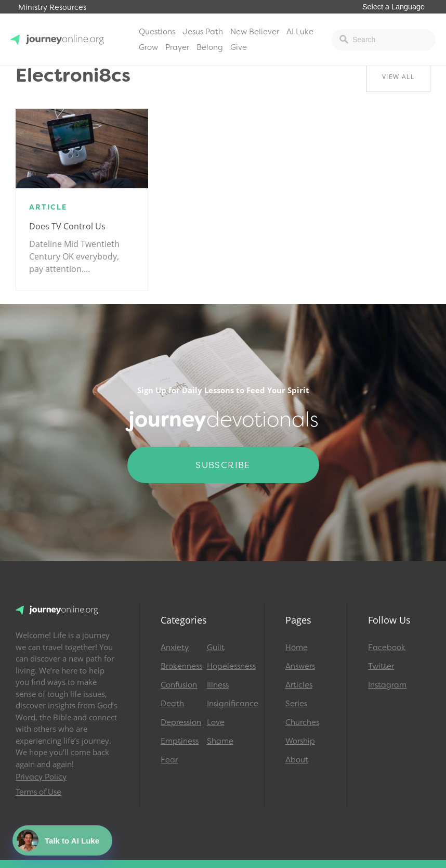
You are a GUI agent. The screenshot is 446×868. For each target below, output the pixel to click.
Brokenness (179, 666)
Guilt (216, 647)
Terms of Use (38, 792)
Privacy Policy (41, 777)
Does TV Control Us (67, 226)
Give (239, 47)
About (297, 760)
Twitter (381, 666)
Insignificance (225, 704)
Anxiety (175, 647)
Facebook (387, 647)
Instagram (387, 685)
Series (296, 704)
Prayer (177, 47)
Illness (218, 685)
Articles (299, 685)
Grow (148, 47)
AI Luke (300, 32)
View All (398, 77)
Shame (220, 741)
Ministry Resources (52, 8)
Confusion (179, 685)
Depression (179, 722)
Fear (169, 760)
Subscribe (223, 465)
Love (216, 722)
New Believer (255, 32)
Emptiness (179, 741)
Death (172, 704)
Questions (157, 32)
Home (297, 647)
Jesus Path (203, 32)
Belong (210, 47)
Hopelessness (225, 666)
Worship (300, 741)
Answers (300, 666)
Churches (302, 722)
